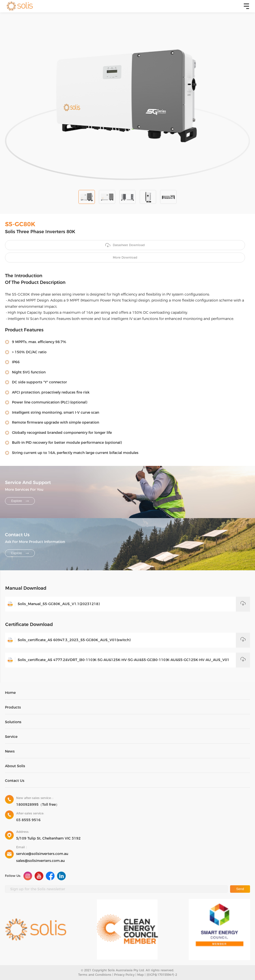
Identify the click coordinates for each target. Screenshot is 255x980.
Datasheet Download (125, 245)
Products (13, 707)
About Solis (15, 766)
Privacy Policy (124, 975)
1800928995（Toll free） (38, 804)
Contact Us (15, 781)
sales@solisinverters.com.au (40, 861)
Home (10, 693)
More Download (125, 257)
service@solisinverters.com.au (42, 854)
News (10, 751)
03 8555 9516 (28, 820)
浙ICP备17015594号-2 (162, 975)
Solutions (13, 722)
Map (140, 975)
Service (11, 737)
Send (240, 889)
